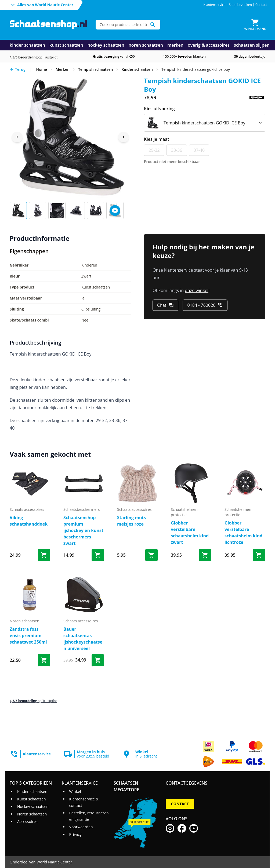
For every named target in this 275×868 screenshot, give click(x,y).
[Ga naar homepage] (48, 25)
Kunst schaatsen (32, 799)
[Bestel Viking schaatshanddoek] (44, 555)
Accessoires (27, 821)
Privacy (75, 834)
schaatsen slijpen (252, 45)
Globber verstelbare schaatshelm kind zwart (190, 533)
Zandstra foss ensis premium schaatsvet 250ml (28, 636)
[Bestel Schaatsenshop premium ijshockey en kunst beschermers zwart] (98, 555)
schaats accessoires (27, 509)
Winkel (75, 791)
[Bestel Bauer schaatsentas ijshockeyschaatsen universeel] (98, 660)
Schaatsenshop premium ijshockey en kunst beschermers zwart (83, 530)
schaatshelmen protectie (184, 512)
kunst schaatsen (66, 45)
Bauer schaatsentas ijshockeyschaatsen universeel (83, 639)
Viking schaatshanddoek (29, 521)
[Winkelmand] (255, 25)
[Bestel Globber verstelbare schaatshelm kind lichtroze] (259, 555)
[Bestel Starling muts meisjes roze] (151, 555)
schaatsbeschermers (82, 509)
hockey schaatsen (106, 45)
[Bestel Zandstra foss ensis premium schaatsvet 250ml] (44, 660)
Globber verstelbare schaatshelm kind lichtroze (243, 533)
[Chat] (165, 305)
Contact (261, 5)
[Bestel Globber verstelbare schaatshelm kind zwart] (205, 555)
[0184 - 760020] (205, 305)
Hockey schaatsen (33, 806)
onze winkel (197, 290)
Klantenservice (215, 5)
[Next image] (124, 137)
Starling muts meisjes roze (131, 521)
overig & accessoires (209, 45)
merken (175, 45)
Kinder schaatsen (32, 791)
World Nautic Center (54, 862)
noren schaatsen (146, 45)
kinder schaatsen (27, 45)
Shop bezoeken (240, 5)
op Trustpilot (34, 57)
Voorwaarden (81, 827)
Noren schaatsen (32, 814)
